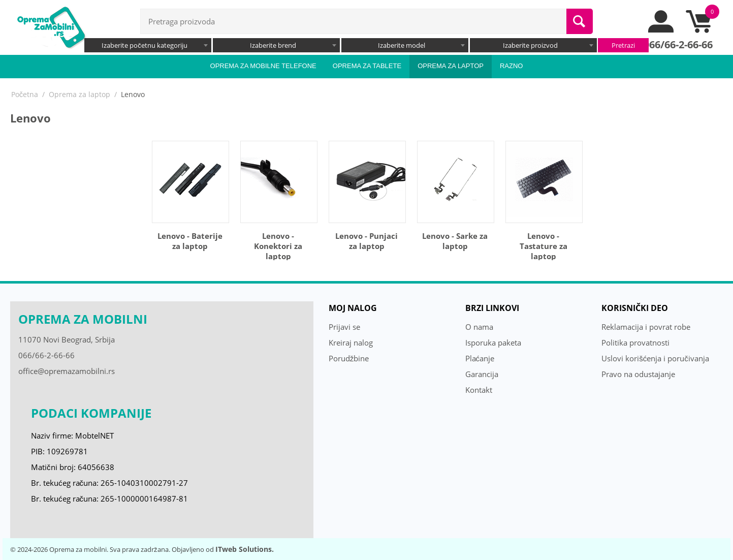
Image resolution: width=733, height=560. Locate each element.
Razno (512, 66)
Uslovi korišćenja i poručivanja (655, 358)
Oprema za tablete (367, 66)
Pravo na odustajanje (638, 374)
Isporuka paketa (493, 343)
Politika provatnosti (635, 343)
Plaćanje (480, 358)
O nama (479, 327)
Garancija (482, 374)
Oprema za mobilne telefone (263, 66)
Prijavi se (344, 327)
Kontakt (479, 390)
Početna (25, 94)
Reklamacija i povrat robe (646, 327)
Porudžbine (349, 358)
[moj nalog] (661, 30)
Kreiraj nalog (351, 343)
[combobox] (148, 45)
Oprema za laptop (451, 66)
